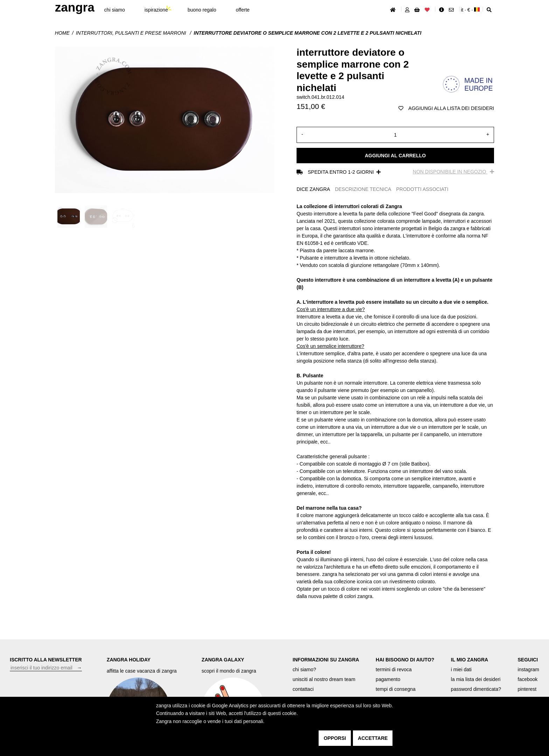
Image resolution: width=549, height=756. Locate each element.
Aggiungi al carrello (395, 156)
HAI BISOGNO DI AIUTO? (405, 660)
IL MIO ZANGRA (470, 660)
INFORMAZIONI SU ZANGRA (326, 660)
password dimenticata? (476, 689)
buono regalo (202, 10)
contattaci (303, 689)
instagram (529, 669)
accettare (373, 738)
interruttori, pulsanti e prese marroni (132, 33)
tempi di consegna (396, 689)
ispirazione (156, 10)
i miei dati (461, 669)
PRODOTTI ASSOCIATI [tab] (422, 189)
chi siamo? (304, 669)
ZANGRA (75, 7)
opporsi (335, 738)
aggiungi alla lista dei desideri (446, 108)
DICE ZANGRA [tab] (313, 189)
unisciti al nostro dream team (324, 679)
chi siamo (115, 10)
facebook (528, 679)
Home (62, 33)
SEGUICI (528, 660)
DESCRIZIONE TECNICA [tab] (363, 189)
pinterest (527, 689)
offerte (242, 10)
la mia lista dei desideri (476, 679)
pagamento (388, 679)
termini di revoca (394, 669)
